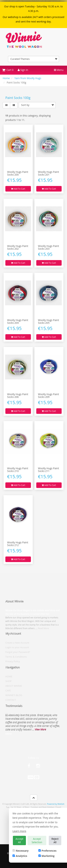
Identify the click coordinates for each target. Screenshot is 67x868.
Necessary (21, 851)
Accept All (19, 840)
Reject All (55, 840)
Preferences (47, 851)
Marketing (46, 856)
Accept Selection (37, 840)
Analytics (20, 856)
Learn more (19, 831)
